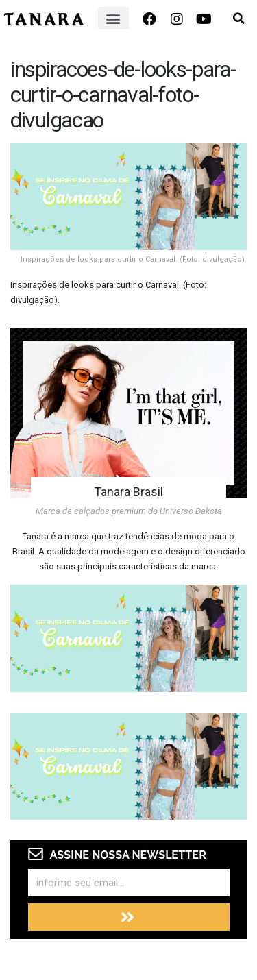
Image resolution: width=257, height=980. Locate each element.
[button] (113, 18)
